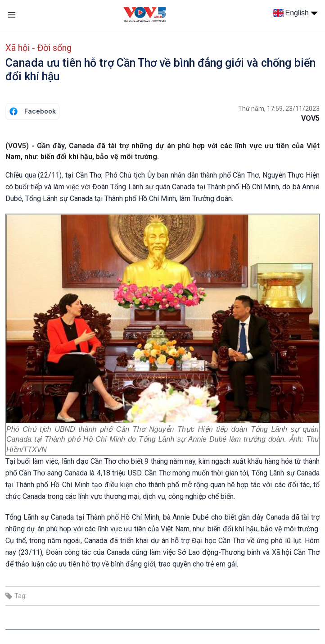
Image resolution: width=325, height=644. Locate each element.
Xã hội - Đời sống (38, 48)
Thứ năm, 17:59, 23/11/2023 (279, 109)
